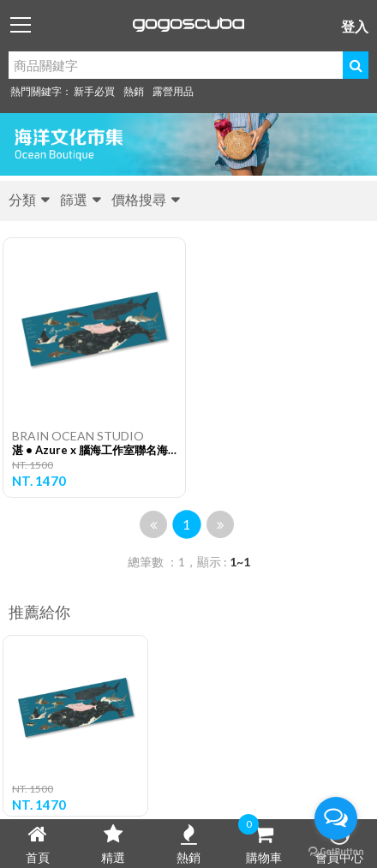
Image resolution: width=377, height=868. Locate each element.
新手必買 (94, 91)
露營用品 (173, 91)
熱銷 (134, 91)
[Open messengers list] (336, 818)
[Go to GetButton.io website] (336, 851)
